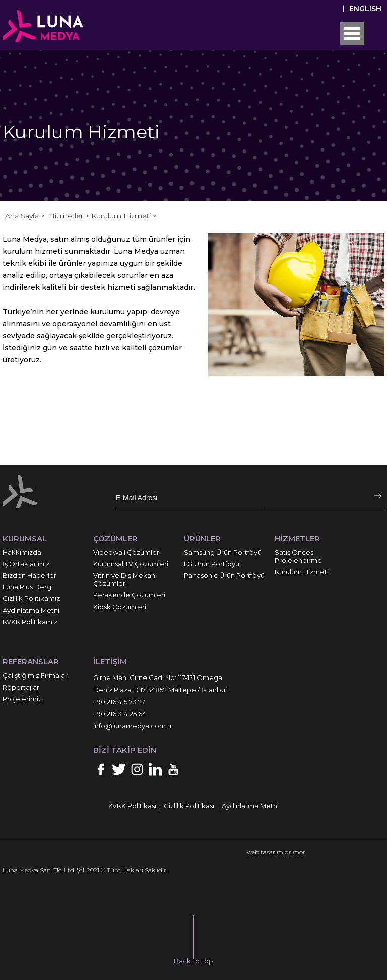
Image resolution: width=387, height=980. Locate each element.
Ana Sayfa (23, 216)
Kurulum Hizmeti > (124, 216)
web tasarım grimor (276, 852)
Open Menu (352, 33)
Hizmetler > (70, 216)
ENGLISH (365, 9)
